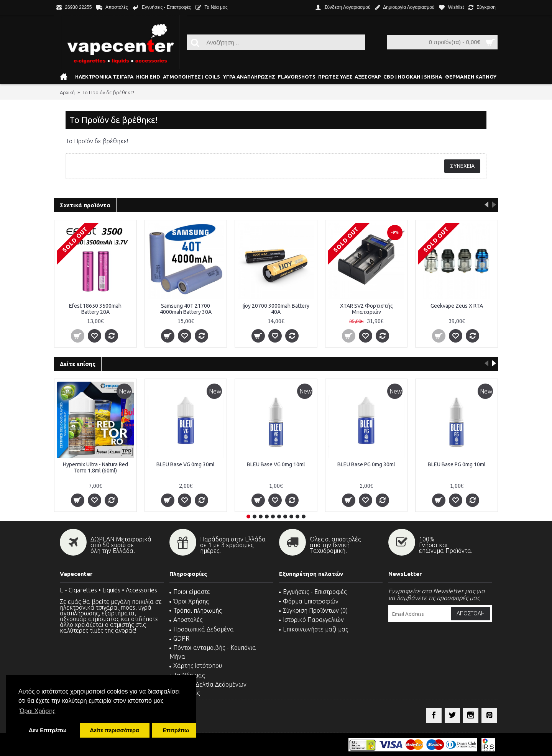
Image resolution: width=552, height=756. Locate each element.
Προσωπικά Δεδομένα (202, 629)
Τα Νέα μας (187, 675)
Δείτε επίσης (78, 364)
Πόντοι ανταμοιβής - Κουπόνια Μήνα (213, 652)
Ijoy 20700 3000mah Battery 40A (276, 309)
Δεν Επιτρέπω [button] (48, 730)
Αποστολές (186, 620)
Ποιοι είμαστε (190, 592)
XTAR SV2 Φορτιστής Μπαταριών (366, 309)
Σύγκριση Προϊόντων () (313, 610)
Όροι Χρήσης (189, 601)
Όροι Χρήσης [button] (38, 711)
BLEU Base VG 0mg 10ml (276, 464)
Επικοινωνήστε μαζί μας (314, 629)
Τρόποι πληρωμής (195, 610)
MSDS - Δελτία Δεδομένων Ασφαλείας (208, 689)
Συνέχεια (462, 166)
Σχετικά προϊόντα (85, 205)
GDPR (179, 638)
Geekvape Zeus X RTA (457, 306)
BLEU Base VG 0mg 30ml (186, 464)
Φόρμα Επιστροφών (309, 601)
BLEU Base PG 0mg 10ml (457, 464)
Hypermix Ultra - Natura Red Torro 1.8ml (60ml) (95, 467)
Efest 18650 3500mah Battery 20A (95, 309)
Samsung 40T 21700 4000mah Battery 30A (186, 309)
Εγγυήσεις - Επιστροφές (313, 592)
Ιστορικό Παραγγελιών (311, 620)
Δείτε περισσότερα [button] (115, 730)
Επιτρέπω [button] (176, 730)
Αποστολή (471, 613)
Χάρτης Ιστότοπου (196, 666)
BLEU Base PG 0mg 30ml (366, 464)
